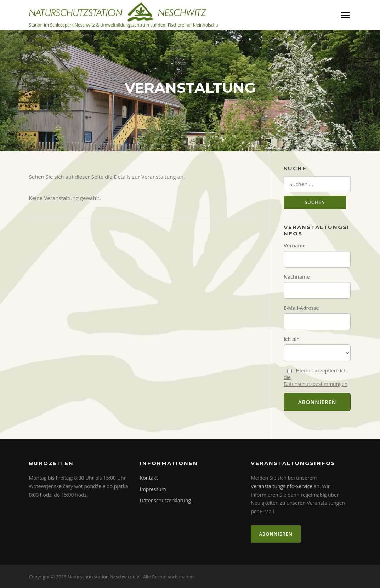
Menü (345, 15)
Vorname (295, 246)
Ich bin (292, 339)
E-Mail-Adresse (301, 308)
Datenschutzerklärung (165, 500)
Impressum (153, 489)
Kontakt (149, 478)
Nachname (297, 277)
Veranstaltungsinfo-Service (282, 486)
